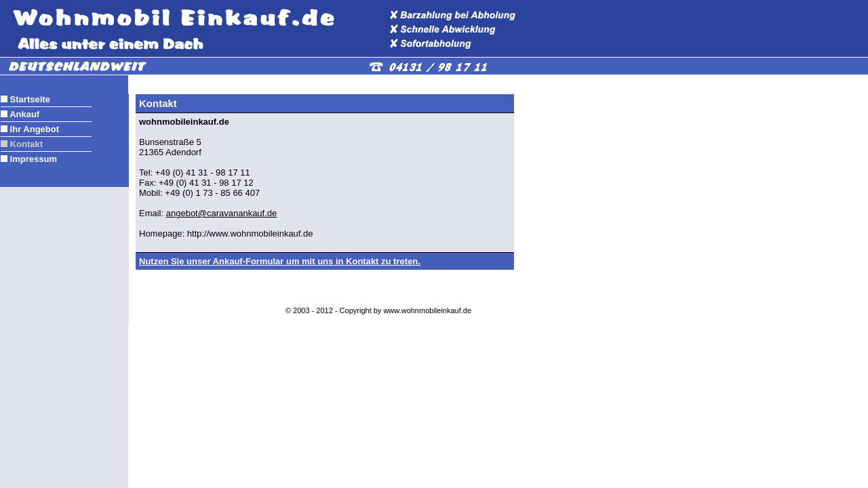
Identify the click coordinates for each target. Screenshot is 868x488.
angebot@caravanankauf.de (222, 213)
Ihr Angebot (33, 129)
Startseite (29, 99)
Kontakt (25, 144)
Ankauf (23, 114)
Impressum (32, 159)
